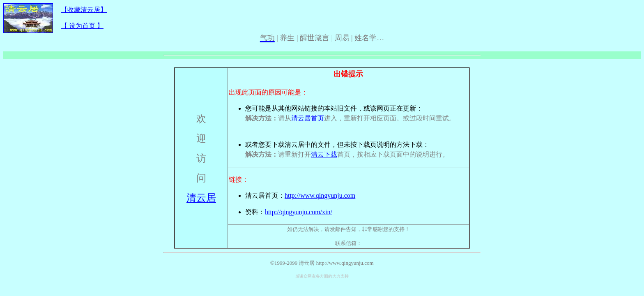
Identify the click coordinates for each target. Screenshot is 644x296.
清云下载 (324, 154)
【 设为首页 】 (82, 26)
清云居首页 (308, 118)
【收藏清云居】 (84, 10)
